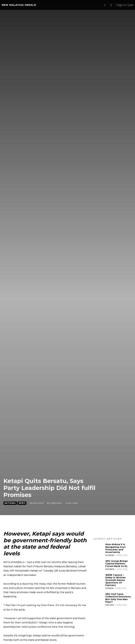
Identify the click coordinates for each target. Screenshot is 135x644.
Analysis (110, 604)
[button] (105, 5)
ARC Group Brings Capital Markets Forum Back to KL (117, 563)
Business (110, 569)
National (10, 503)
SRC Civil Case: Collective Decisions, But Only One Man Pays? (118, 597)
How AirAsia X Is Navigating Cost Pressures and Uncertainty (115, 548)
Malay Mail (45, 584)
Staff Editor (56, 503)
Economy (110, 555)
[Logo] (19, 5)
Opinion (109, 588)
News (22, 503)
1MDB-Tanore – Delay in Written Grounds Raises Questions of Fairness (115, 580)
